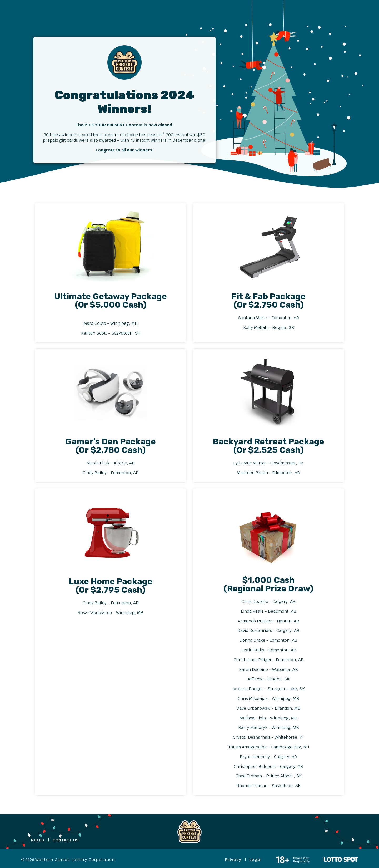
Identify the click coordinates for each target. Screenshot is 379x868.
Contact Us (66, 840)
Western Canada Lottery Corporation (75, 859)
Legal (256, 859)
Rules (38, 840)
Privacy (233, 859)
